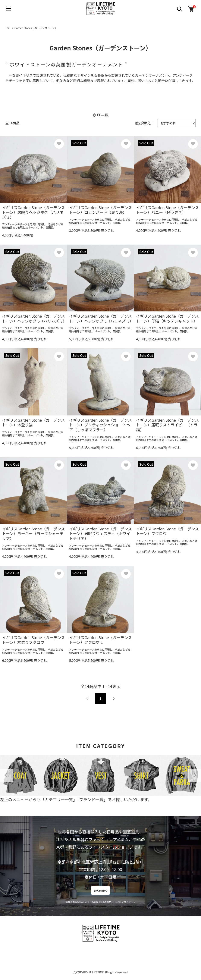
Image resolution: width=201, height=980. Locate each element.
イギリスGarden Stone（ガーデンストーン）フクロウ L (101, 640)
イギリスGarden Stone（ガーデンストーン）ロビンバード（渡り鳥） (101, 210)
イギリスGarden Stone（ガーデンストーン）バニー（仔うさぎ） (167, 210)
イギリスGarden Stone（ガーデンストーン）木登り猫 (34, 422)
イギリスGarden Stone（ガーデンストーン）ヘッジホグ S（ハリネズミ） (34, 318)
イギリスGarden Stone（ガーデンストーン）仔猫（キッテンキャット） (167, 318)
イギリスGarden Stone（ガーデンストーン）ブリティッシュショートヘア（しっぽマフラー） (101, 425)
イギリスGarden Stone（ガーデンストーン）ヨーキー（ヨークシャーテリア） (34, 533)
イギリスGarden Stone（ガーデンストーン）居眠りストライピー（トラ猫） (167, 425)
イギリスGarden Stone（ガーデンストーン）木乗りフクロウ (34, 640)
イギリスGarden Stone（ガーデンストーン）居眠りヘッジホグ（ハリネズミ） (34, 212)
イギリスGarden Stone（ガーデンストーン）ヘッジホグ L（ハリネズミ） (101, 318)
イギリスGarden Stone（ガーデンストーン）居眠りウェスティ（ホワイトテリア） (101, 533)
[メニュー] (9, 9)
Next (195, 775)
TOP (8, 28)
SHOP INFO (100, 890)
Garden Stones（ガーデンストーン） (36, 28)
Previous (6, 775)
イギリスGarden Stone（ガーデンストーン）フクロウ (167, 531)
